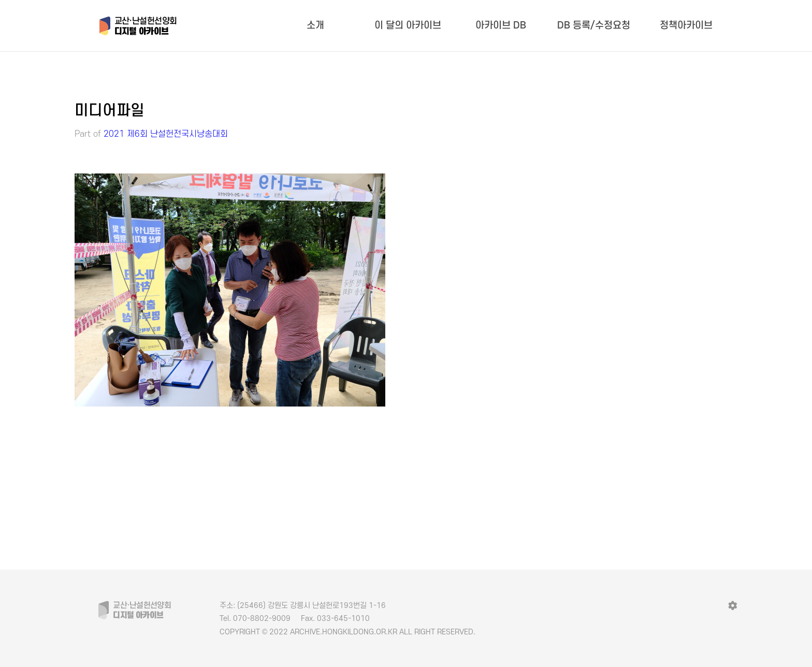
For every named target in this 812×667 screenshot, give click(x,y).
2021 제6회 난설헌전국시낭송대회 (166, 134)
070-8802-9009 (255, 619)
